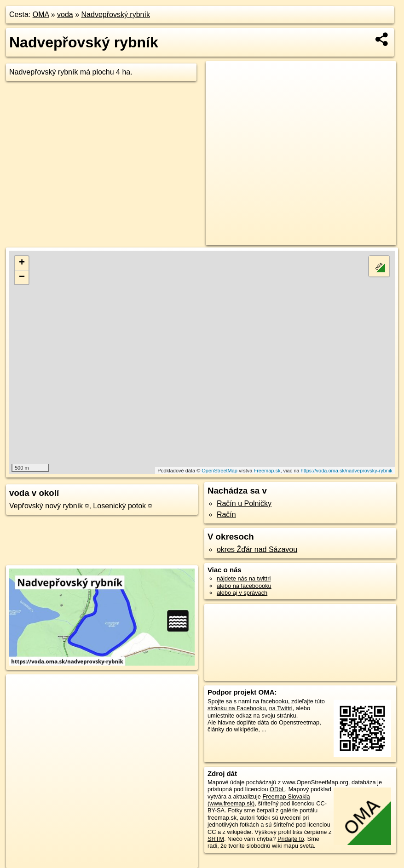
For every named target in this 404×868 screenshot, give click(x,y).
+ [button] (22, 263)
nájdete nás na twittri (244, 578)
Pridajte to (291, 839)
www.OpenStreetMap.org (315, 782)
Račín (226, 514)
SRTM (216, 839)
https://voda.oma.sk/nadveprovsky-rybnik (347, 471)
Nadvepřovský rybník (116, 14)
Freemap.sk (267, 471)
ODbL (277, 789)
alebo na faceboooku (244, 586)
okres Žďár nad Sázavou (257, 549)
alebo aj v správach (242, 593)
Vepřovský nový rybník (46, 506)
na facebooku (270, 701)
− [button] (22, 277)
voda (65, 14)
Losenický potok (119, 506)
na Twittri (281, 708)
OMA (41, 14)
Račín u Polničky (244, 503)
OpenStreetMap (219, 471)
